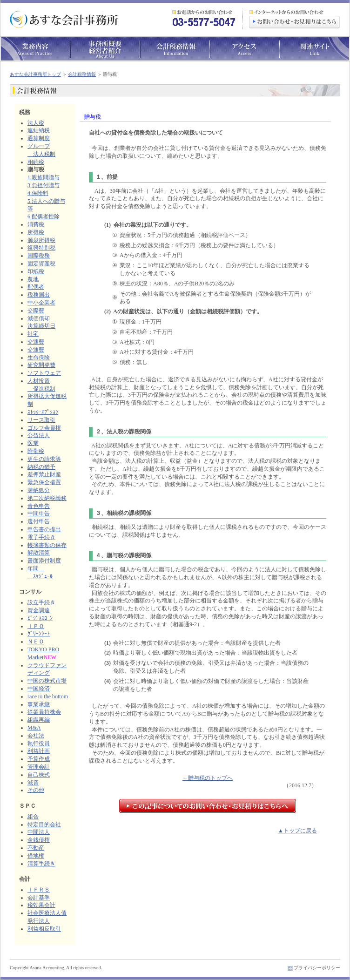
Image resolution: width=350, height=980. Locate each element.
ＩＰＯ (36, 626)
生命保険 (39, 358)
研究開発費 (41, 365)
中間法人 (39, 832)
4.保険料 (38, 193)
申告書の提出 (44, 529)
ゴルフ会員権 (44, 428)
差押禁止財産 (44, 474)
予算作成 (39, 759)
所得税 (36, 232)
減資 (33, 783)
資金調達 (39, 610)
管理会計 (39, 767)
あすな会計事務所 (64, 20)
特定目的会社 (44, 825)
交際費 (36, 311)
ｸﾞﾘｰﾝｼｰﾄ (39, 634)
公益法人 (39, 435)
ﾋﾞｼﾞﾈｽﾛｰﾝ (40, 618)
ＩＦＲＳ (39, 890)
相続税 (36, 162)
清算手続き (41, 864)
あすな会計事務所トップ (35, 74)
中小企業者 (41, 303)
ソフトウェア (44, 373)
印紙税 (36, 271)
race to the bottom (48, 696)
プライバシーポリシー (317, 968)
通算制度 (39, 138)
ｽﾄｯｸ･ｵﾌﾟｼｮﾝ (43, 412)
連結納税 (39, 130)
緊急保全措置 (44, 482)
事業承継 (39, 704)
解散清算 (39, 553)
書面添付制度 (44, 561)
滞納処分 (39, 490)
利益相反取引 (44, 929)
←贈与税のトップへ (208, 778)
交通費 (36, 342)
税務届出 (39, 295)
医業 (33, 443)
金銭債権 (39, 840)
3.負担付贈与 (44, 185)
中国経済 (39, 689)
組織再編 (39, 720)
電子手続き (41, 537)
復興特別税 (41, 248)
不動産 (36, 848)
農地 (33, 279)
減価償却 (39, 318)
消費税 (36, 224)
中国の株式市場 (47, 681)
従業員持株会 (44, 712)
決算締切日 (41, 326)
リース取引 (41, 420)
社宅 (33, 334)
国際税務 (39, 256)
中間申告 (39, 514)
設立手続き (41, 602)
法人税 (36, 123)
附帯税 (36, 451)
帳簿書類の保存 (47, 545)
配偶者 (36, 287)
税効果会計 (41, 905)
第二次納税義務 (47, 498)
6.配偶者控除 (44, 216)
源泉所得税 (41, 240)
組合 (33, 817)
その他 (36, 790)
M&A (34, 728)
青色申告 (39, 506)
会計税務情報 (82, 74)
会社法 (36, 736)
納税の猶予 (41, 467)
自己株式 (39, 775)
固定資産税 (41, 264)
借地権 (36, 856)
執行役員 (39, 743)
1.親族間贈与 (44, 177)
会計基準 (39, 898)
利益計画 (39, 751)
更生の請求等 (44, 459)
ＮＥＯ (36, 642)
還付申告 (39, 521)
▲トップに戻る (297, 831)
